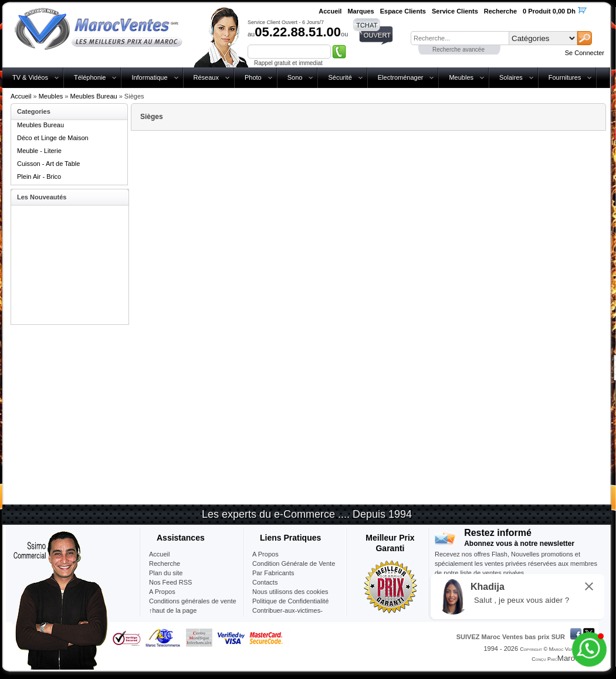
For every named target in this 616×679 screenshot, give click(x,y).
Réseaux (206, 77)
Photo (253, 77)
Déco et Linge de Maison (53, 138)
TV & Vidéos (30, 77)
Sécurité (340, 77)
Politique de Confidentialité (290, 601)
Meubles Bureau (94, 96)
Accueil (21, 96)
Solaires (511, 77)
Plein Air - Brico (39, 176)
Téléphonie (90, 77)
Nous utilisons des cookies (290, 592)
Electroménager (401, 77)
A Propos (265, 554)
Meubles (461, 77)
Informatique (149, 77)
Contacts (265, 582)
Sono (295, 77)
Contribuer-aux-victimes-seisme (287, 615)
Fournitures (565, 77)
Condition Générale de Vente (294, 563)
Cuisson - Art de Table (48, 164)
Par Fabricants (273, 573)
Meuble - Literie (39, 151)
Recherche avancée (458, 50)
